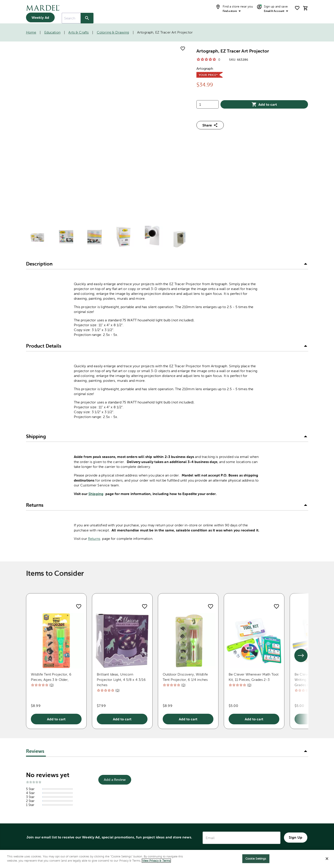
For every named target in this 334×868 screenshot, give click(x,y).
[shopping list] (297, 8)
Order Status (116, 775)
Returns (94, 409)
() (52, 556)
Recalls (111, 801)
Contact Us (115, 748)
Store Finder (38, 768)
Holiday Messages (199, 757)
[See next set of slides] (301, 526)
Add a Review (115, 651)
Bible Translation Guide (42, 786)
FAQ (108, 792)
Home (31, 32)
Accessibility (116, 828)
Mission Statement (200, 766)
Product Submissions (124, 819)
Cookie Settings (256, 859)
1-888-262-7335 (41, 739)
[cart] (306, 8)
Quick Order (116, 784)
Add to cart (264, 104)
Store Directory (40, 749)
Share (210, 125)
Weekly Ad (40, 17)
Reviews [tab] (35, 622)
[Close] (327, 859)
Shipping (96, 364)
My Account (37, 758)
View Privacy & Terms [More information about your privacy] (156, 861)
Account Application (123, 810)
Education (52, 32)
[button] (167, 135)
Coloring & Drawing (113, 32)
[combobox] (71, 18)
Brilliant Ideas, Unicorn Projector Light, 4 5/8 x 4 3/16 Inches (121, 550)
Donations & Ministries (204, 748)
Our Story (192, 775)
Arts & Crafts (78, 32)
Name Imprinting (120, 837)
